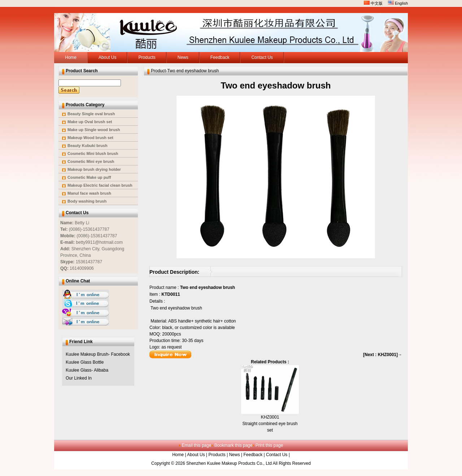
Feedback (253, 455)
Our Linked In (79, 378)
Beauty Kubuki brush (88, 146)
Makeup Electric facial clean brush (100, 185)
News (235, 455)
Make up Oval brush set (90, 122)
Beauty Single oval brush (91, 114)
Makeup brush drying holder (94, 169)
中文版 (373, 3)
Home (178, 455)
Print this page (269, 445)
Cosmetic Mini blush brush (93, 153)
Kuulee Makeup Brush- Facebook (98, 354)
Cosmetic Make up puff (89, 177)
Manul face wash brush (89, 193)
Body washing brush (87, 201)
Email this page (197, 445)
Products (217, 455)
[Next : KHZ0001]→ (383, 355)
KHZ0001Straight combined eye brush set (270, 424)
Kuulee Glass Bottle (85, 362)
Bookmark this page (234, 445)
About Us (196, 455)
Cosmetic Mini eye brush (91, 161)
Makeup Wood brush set (90, 138)
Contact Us (277, 455)
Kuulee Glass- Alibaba (87, 370)
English (398, 3)
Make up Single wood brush (94, 130)
